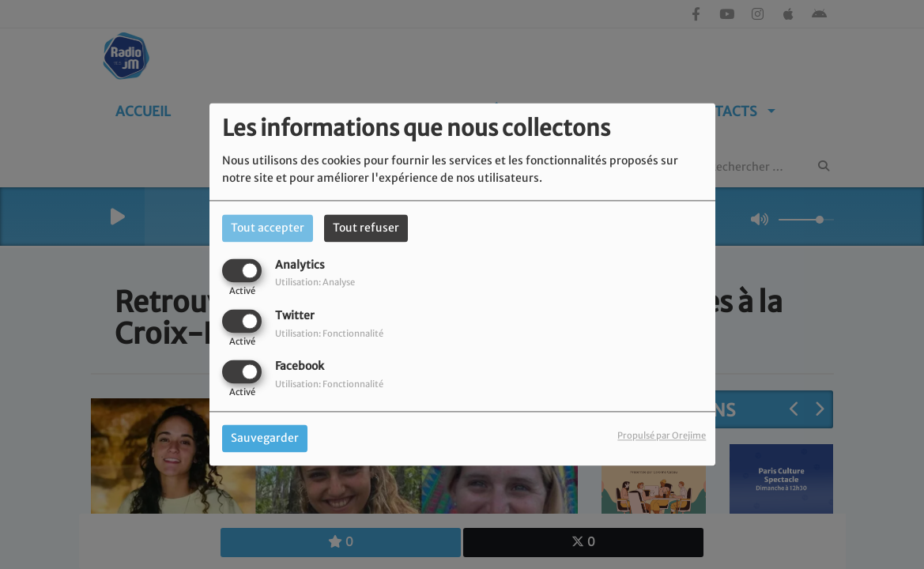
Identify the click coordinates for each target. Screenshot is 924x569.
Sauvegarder (265, 439)
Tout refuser (366, 228)
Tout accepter (268, 228)
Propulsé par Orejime (662, 436)
